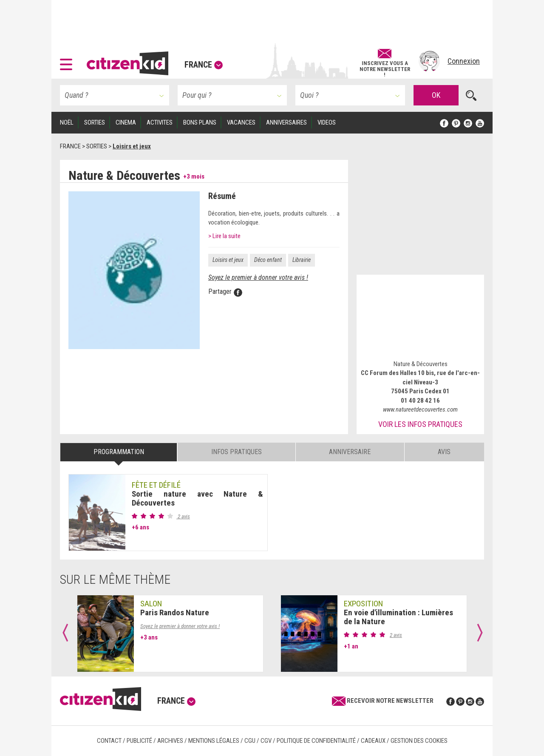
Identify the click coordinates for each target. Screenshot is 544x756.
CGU (250, 741)
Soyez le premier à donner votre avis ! (258, 277)
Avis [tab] (444, 452)
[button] (68, 61)
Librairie (302, 260)
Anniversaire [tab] (350, 452)
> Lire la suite (224, 236)
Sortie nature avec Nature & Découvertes (197, 498)
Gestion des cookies (419, 741)
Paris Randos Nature (175, 612)
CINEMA (126, 122)
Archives (170, 741)
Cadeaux (373, 741)
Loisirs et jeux (228, 260)
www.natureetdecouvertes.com (420, 409)
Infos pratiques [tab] (237, 452)
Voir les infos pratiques (420, 424)
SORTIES (95, 122)
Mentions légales (214, 741)
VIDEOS (327, 122)
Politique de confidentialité (316, 741)
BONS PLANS (200, 122)
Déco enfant (268, 260)
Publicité (139, 741)
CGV (266, 741)
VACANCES (241, 122)
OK (436, 95)
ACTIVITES (160, 122)
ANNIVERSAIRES (286, 122)
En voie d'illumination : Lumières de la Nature (398, 617)
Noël (67, 122)
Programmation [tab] (119, 452)
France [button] (204, 65)
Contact (109, 741)
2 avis (183, 516)
